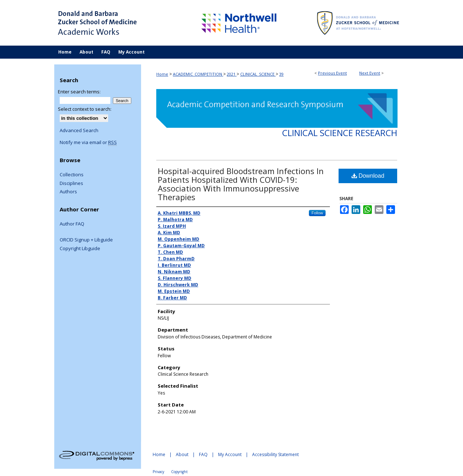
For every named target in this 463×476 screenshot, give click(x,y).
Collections (72, 175)
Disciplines (71, 184)
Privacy (158, 472)
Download (368, 176)
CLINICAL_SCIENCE (258, 74)
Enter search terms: (79, 92)
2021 (232, 74)
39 (281, 74)
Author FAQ (72, 224)
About (182, 454)
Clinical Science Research (340, 133)
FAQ (203, 454)
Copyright (179, 472)
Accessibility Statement (275, 454)
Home (162, 74)
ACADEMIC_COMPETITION (198, 74)
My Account (230, 454)
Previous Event (332, 73)
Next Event (370, 73)
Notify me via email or (88, 143)
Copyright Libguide (80, 249)
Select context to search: (85, 109)
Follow (317, 213)
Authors (68, 192)
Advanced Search (79, 130)
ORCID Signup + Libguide (86, 240)
